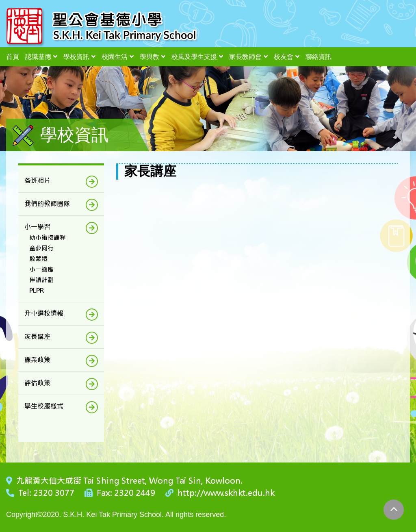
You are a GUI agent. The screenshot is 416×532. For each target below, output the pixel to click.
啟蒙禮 (38, 259)
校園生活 (115, 57)
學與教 (149, 57)
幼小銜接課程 (48, 238)
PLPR (37, 290)
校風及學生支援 (194, 57)
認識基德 (38, 57)
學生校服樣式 (44, 406)
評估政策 (37, 383)
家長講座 (37, 337)
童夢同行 (41, 248)
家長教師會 (245, 57)
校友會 (284, 57)
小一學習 (37, 227)
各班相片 (37, 181)
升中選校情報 (44, 314)
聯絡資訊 (318, 57)
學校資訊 (76, 57)
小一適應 (41, 269)
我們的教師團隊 (47, 204)
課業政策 (37, 360)
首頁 (13, 57)
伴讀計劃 (41, 280)
